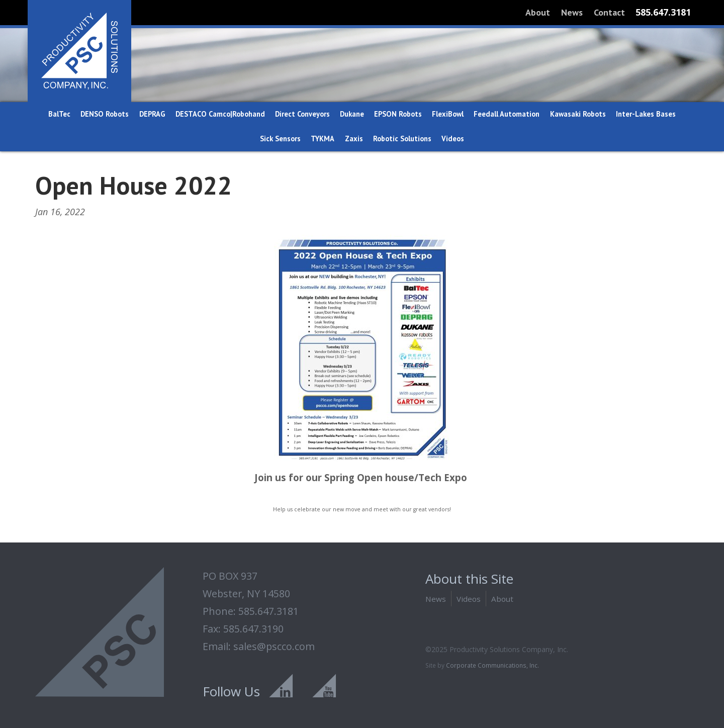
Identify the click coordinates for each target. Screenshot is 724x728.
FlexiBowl (448, 114)
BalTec (59, 114)
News (572, 12)
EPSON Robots (398, 114)
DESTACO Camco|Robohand (220, 114)
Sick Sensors (280, 139)
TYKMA (323, 139)
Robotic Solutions (402, 139)
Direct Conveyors (302, 114)
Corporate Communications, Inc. (492, 665)
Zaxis (354, 139)
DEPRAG (152, 114)
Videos (453, 139)
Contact (609, 12)
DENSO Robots (105, 114)
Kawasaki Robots (578, 114)
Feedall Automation (507, 114)
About (538, 12)
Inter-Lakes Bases (646, 114)
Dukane (352, 114)
